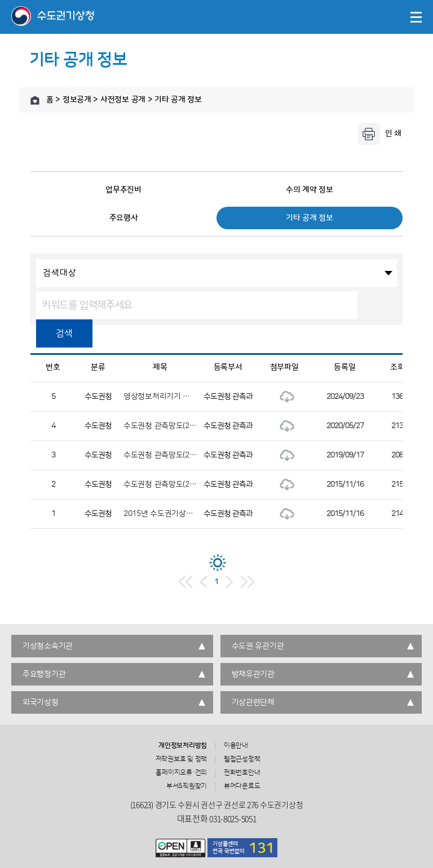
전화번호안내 (242, 773)
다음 (229, 582)
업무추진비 (123, 190)
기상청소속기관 (48, 646)
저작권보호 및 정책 (182, 759)
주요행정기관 (44, 674)
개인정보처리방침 (183, 746)
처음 (186, 582)
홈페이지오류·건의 (181, 773)
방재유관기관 (253, 674)
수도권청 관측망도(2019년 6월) (174, 455)
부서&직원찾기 (187, 786)
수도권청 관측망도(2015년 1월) (174, 484)
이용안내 (236, 746)
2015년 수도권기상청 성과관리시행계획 (188, 514)
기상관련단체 (253, 702)
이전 (204, 582)
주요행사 (124, 218)
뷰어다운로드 (242, 786)
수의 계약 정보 (310, 190)
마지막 (248, 582)
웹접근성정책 (242, 759)
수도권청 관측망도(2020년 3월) (174, 426)
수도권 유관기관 (258, 646)
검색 (64, 333)
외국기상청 (41, 702)
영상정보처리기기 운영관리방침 (175, 397)
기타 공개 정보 (310, 218)
